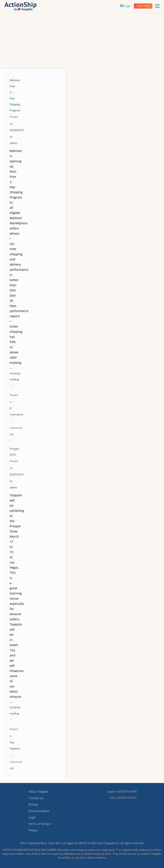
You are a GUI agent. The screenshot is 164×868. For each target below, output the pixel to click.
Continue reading (15, 379)
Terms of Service (40, 824)
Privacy (33, 830)
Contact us (36, 798)
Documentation (39, 811)
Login (126, 6)
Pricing (33, 804)
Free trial (143, 6)
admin (13, 143)
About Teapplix (39, 791)
